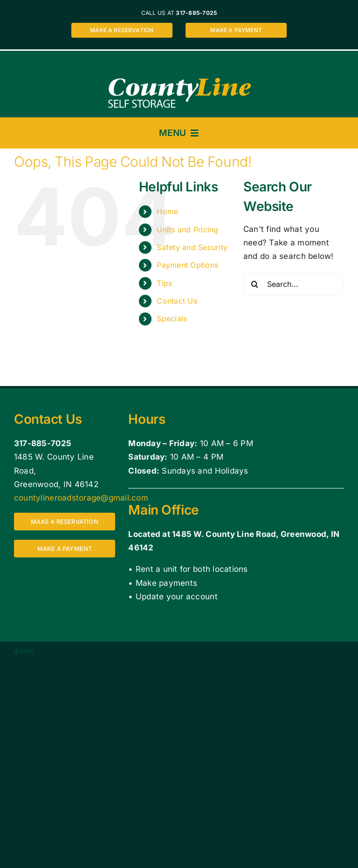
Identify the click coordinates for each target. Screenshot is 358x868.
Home (167, 211)
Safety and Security (192, 247)
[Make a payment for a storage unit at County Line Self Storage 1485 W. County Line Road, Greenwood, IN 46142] (236, 30)
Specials (172, 319)
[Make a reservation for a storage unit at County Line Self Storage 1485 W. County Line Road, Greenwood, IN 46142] (122, 30)
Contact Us (177, 301)
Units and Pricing (187, 230)
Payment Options (187, 265)
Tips (164, 283)
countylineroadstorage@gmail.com (81, 498)
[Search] (255, 284)
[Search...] (294, 284)
